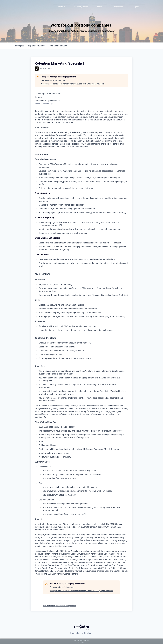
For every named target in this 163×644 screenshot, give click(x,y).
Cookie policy (86, 633)
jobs (19, 46)
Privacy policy (75, 633)
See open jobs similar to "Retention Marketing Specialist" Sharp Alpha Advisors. (73, 84)
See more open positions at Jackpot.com (60, 606)
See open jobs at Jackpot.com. (54, 80)
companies (37, 46)
